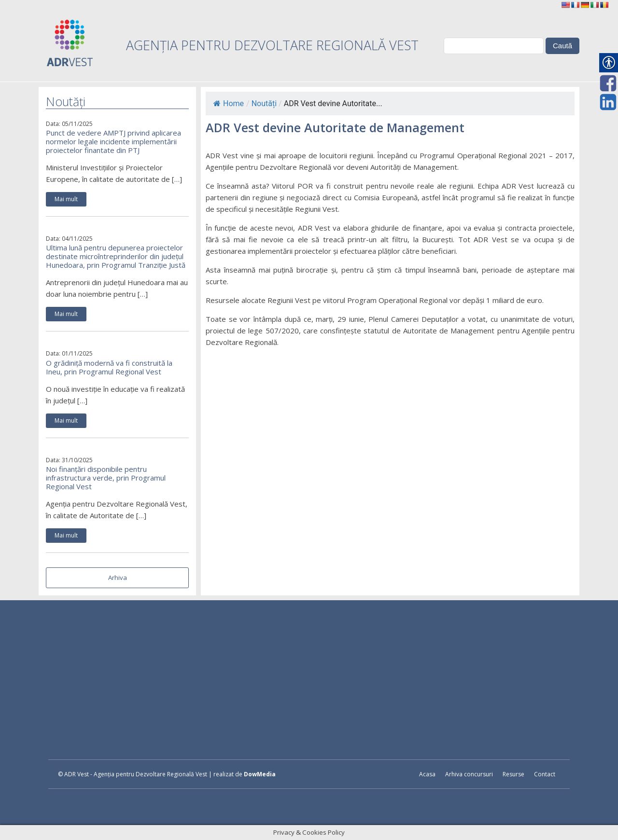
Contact (545, 774)
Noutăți (264, 103)
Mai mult (66, 199)
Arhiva (118, 578)
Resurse (513, 774)
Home (229, 103)
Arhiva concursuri (469, 774)
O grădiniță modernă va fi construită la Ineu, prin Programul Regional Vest (109, 367)
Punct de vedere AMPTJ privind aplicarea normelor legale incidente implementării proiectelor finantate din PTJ (113, 141)
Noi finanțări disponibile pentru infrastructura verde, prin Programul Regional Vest (106, 478)
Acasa (427, 774)
